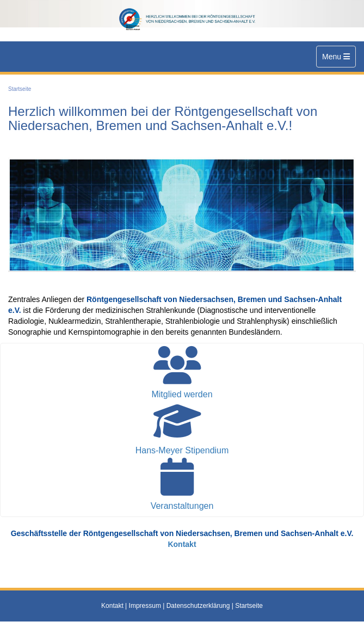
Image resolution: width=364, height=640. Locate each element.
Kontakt (182, 544)
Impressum (145, 606)
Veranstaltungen (182, 506)
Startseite (20, 89)
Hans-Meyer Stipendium (182, 450)
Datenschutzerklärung (198, 606)
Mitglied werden (182, 394)
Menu (339, 56)
